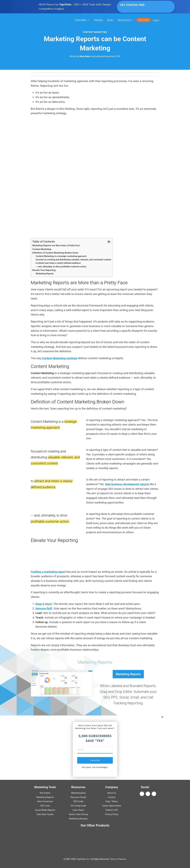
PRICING (98, 20)
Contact (112, 797)
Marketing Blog (78, 793)
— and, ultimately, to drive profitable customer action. (61, 267)
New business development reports (127, 484)
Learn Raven (78, 810)
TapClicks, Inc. (83, 859)
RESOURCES (124, 20)
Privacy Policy (112, 814)
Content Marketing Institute (60, 358)
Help (108, 801)
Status (115, 801)
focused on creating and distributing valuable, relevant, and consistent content (73, 260)
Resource (78, 797)
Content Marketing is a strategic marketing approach (61, 256)
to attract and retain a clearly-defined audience (58, 263)
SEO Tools (45, 806)
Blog (110, 20)
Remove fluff (44, 608)
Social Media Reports (45, 810)
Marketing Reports (45, 274)
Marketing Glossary (78, 819)
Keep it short (44, 604)
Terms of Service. (118, 859)
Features (81, 20)
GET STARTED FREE (142, 6)
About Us (112, 793)
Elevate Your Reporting (44, 270)
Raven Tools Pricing (78, 814)
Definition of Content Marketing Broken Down (55, 253)
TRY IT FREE (144, 20)
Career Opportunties (112, 806)
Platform (112, 810)
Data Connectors (45, 801)
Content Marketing (95, 32)
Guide (78, 801)
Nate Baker (85, 56)
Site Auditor (45, 793)
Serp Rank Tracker (45, 814)
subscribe (95, 760)
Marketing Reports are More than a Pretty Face (56, 245)
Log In (156, 20)
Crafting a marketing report (48, 572)
